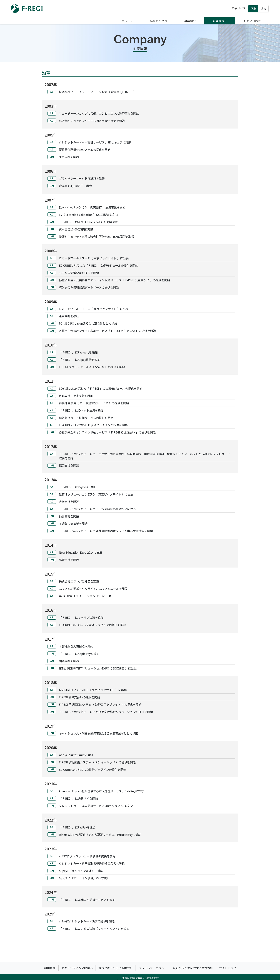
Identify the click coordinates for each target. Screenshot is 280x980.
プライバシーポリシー (153, 968)
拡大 (263, 9)
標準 (253, 9)
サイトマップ (227, 968)
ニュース (127, 21)
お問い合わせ (252, 21)
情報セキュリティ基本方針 (116, 968)
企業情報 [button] (219, 21)
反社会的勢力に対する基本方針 (193, 968)
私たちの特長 (159, 21)
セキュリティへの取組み (77, 968)
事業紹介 (190, 21)
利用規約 (50, 968)
